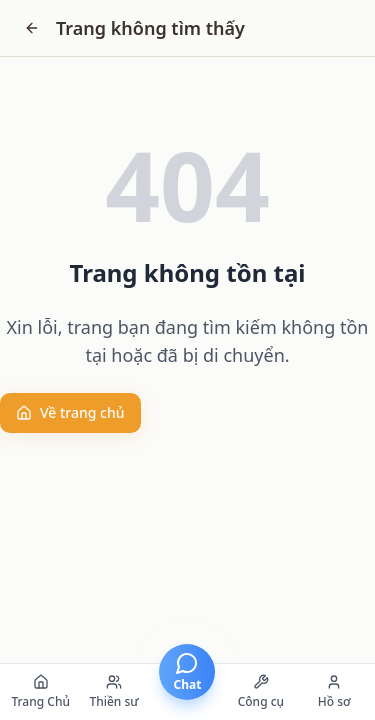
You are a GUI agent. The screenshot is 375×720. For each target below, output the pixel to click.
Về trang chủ (70, 412)
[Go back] (32, 28)
